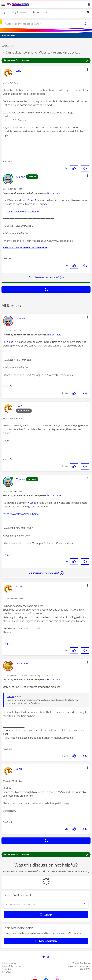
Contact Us (85, 969)
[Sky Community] (18, 4)
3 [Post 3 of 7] (8, 459)
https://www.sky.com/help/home (21, 212)
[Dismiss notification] (88, 12)
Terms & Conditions (81, 963)
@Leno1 (32, 200)
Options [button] (5, 46)
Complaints (7, 969)
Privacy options (9, 963)
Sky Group (7, 972)
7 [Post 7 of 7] (8, 822)
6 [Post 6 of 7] (8, 749)
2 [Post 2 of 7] (8, 386)
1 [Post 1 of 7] (8, 161)
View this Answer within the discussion (25, 247)
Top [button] (48, 957)
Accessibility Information (79, 966)
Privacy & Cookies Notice (13, 966)
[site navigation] (3, 4)
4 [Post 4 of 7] (8, 259)
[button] (88, 69)
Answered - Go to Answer (46, 60)
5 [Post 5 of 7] (8, 644)
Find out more (54, 193)
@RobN (11, 697)
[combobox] (42, 24)
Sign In (88, 5)
